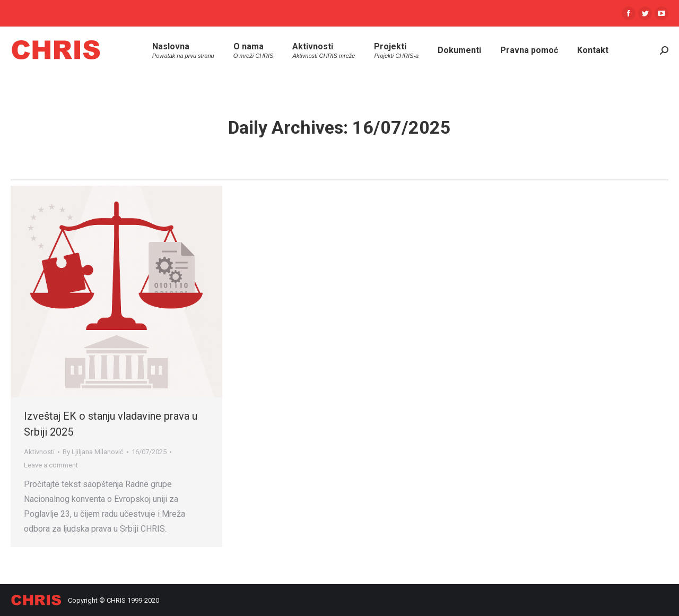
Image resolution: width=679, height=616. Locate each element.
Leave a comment (51, 465)
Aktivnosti (39, 452)
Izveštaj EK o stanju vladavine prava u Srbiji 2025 (111, 424)
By (93, 452)
